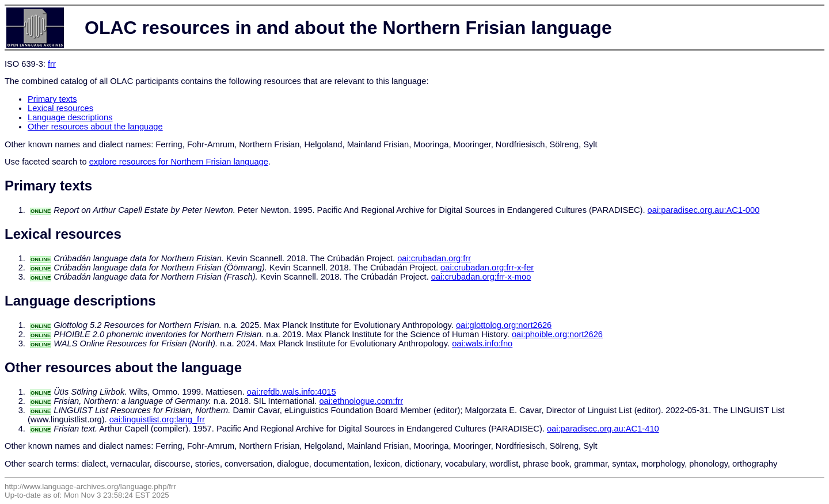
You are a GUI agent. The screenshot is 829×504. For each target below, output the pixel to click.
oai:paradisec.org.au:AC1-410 (603, 429)
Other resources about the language (95, 127)
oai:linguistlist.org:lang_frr (157, 419)
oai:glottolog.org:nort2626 (504, 325)
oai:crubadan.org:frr (434, 258)
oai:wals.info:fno (482, 343)
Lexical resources (60, 108)
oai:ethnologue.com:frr (361, 401)
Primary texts (52, 99)
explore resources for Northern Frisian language (179, 162)
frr (52, 64)
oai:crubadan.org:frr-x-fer (487, 268)
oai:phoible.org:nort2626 (557, 334)
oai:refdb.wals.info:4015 (292, 392)
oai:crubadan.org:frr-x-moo (481, 277)
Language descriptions (70, 117)
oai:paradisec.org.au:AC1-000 (704, 210)
